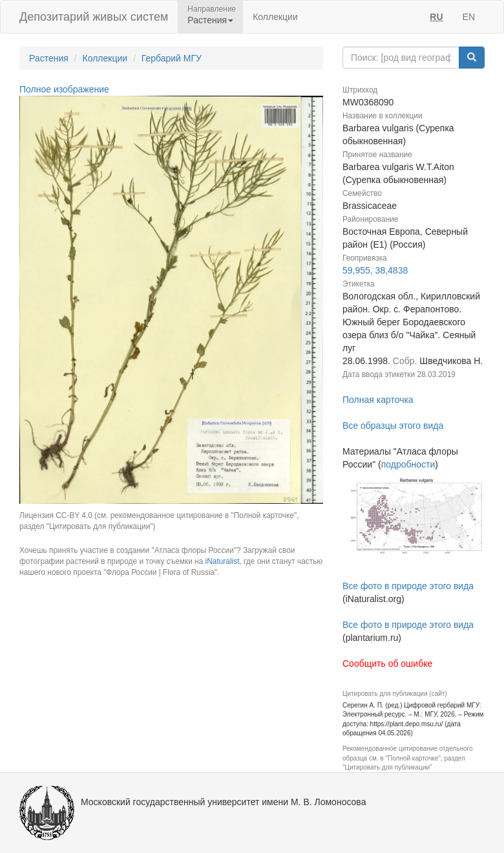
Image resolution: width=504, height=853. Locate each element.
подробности (408, 464)
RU (436, 17)
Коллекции (275, 17)
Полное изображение (64, 89)
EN (469, 17)
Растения (49, 58)
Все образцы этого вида (393, 426)
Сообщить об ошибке (387, 664)
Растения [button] (210, 20)
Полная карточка (378, 400)
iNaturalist (223, 561)
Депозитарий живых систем (94, 17)
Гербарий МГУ (172, 58)
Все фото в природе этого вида (408, 586)
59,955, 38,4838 (375, 270)
